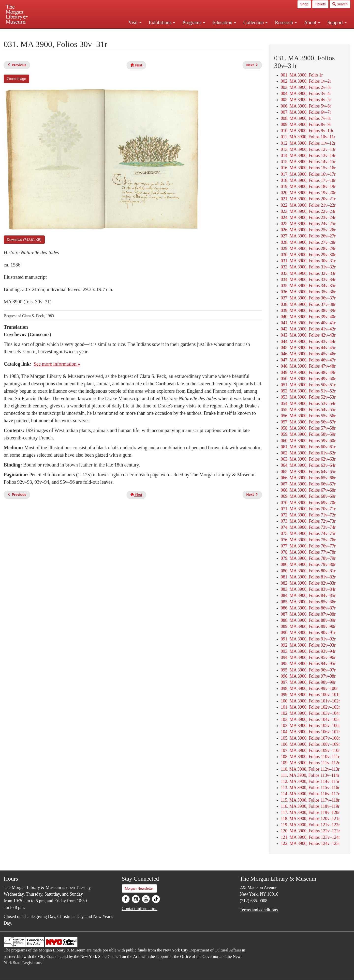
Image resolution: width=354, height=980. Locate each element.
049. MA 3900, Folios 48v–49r (308, 373)
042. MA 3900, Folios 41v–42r (308, 329)
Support (337, 22)
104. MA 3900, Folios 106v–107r (310, 732)
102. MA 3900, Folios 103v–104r (310, 713)
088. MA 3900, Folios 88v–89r (308, 620)
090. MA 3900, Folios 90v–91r (308, 633)
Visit (135, 22)
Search (340, 4)
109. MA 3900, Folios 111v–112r (310, 763)
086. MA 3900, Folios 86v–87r (308, 608)
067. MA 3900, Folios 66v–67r (308, 484)
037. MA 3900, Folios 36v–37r (308, 298)
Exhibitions (162, 22)
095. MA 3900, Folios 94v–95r (308, 664)
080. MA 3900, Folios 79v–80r (308, 564)
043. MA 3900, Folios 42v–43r (308, 335)
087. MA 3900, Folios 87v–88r (308, 614)
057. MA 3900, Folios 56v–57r (308, 422)
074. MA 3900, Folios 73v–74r (308, 527)
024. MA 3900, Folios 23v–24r (308, 218)
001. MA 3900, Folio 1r (302, 75)
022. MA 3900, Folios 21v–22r (308, 205)
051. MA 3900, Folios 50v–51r (308, 385)
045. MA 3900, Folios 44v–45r (308, 348)
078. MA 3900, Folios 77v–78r (308, 552)
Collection (255, 22)
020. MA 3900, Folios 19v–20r (308, 193)
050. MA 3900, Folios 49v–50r (308, 379)
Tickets (320, 4)
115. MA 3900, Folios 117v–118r (310, 800)
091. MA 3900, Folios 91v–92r (308, 639)
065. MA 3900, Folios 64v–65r (308, 472)
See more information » (57, 364)
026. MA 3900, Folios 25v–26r (308, 230)
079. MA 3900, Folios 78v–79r (308, 558)
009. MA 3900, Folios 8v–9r (306, 124)
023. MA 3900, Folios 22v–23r (308, 211)
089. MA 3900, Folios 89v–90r (308, 626)
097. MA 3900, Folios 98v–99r (308, 682)
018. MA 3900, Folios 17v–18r (308, 180)
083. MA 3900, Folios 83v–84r (308, 589)
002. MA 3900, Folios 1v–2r (306, 81)
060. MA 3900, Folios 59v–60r (308, 441)
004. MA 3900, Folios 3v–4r (306, 93)
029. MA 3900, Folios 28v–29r (308, 249)
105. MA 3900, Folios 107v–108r (310, 738)
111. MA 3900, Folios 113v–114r (310, 775)
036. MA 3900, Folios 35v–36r (308, 292)
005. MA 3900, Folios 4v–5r (306, 100)
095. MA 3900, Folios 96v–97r (308, 670)
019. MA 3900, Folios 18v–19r (308, 187)
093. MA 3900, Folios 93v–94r (308, 651)
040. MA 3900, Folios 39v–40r (308, 317)
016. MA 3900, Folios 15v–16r (308, 168)
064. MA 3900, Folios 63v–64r (308, 465)
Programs (194, 22)
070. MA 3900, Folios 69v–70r (308, 503)
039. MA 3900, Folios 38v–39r (308, 311)
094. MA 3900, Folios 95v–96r (308, 657)
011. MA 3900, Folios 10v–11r (308, 137)
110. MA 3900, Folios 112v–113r (310, 769)
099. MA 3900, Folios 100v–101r (310, 695)
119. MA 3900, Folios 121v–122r (310, 825)
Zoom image (16, 79)
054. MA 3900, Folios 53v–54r (308, 404)
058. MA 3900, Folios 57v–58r (308, 428)
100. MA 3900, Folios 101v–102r (310, 701)
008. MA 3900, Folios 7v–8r (306, 118)
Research (286, 22)
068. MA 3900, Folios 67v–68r (308, 490)
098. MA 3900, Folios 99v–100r (309, 688)
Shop (304, 4)
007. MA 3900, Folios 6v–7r (306, 112)
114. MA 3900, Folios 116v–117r (310, 794)
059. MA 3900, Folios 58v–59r (308, 434)
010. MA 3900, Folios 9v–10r (307, 131)
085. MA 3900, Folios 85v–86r (308, 602)
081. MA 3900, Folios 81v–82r (308, 577)
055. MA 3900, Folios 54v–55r (308, 410)
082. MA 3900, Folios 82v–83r (308, 583)
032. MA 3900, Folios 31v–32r (308, 267)
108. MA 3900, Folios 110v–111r (310, 757)
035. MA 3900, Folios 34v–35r (308, 286)
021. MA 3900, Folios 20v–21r (308, 199)
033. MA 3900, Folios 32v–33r (308, 273)
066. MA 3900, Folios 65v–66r (308, 478)
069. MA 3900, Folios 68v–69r (308, 496)
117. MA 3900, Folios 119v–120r (310, 812)
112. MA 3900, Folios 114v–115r (310, 781)
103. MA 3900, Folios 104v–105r (310, 719)
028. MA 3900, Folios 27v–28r (308, 242)
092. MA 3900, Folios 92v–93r (308, 645)
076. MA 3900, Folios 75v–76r (308, 540)
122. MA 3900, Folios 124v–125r (310, 843)
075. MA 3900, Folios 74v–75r (308, 533)
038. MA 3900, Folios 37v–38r (308, 304)
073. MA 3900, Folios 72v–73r (308, 521)
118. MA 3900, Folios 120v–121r (310, 819)
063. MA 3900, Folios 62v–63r (308, 459)
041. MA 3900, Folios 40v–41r (308, 323)
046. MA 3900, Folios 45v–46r (308, 354)
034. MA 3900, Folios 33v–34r (308, 280)
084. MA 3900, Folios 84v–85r (308, 595)
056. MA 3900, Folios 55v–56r (308, 416)
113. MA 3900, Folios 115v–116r (310, 788)
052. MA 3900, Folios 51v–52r (308, 391)
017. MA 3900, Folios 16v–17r (308, 174)
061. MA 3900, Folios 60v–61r (308, 447)
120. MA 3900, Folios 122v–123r (310, 831)
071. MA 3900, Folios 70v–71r (308, 509)
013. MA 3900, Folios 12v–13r (308, 149)
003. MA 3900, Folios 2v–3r (306, 87)
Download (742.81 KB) (24, 240)
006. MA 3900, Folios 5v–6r (306, 106)
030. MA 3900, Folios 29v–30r (308, 255)
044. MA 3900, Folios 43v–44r (308, 342)
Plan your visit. (118, 33)
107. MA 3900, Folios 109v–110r (310, 750)
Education (224, 22)
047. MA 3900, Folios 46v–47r (308, 360)
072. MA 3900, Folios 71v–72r (308, 515)
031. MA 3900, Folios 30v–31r (308, 261)
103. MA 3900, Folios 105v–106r (310, 726)
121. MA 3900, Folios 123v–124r (310, 837)
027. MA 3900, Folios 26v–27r (308, 236)
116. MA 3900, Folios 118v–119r (310, 806)
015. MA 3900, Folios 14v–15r (308, 162)
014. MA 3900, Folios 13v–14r (308, 156)
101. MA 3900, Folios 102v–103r (310, 707)
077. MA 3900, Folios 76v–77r (308, 546)
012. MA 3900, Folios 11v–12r (308, 143)
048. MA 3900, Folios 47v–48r (308, 366)
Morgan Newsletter (139, 888)
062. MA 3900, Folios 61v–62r (308, 453)
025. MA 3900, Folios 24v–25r (308, 224)
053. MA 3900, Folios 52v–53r (308, 397)
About (312, 22)
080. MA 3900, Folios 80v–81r (308, 571)
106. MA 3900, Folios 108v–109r (310, 744)
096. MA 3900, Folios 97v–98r (308, 676)
